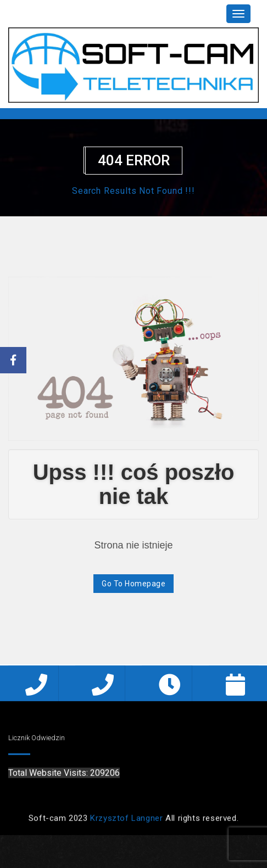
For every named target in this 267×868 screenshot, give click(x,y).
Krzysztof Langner (126, 820)
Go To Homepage (133, 584)
